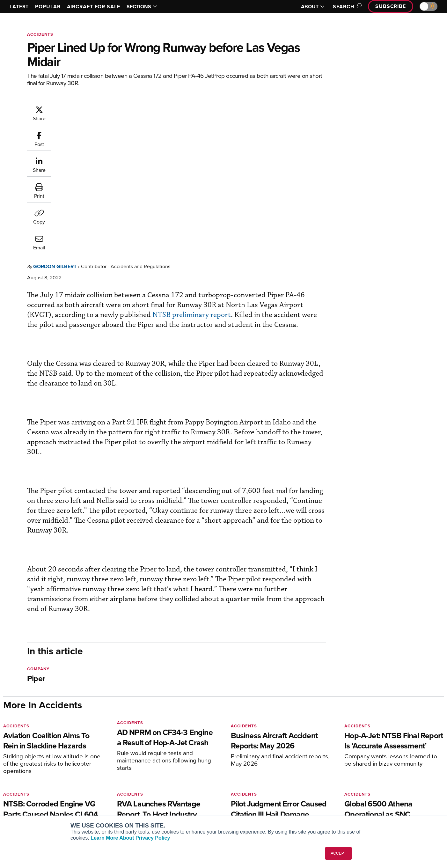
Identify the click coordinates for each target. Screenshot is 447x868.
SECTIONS (142, 7)
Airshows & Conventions (259, 810)
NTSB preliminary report (275, 157)
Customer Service (139, 776)
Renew (128, 784)
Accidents (40, 34)
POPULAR (48, 7)
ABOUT (313, 7)
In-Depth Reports (251, 784)
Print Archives (248, 767)
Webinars (243, 802)
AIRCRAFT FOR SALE (94, 7)
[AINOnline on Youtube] (17, 738)
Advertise (360, 802)
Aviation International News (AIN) (47, 776)
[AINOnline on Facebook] (5, 738)
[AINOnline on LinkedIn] (43, 738)
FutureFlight (21, 802)
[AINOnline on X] (30, 738)
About (352, 767)
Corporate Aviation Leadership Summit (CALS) (56, 813)
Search (346, 7)
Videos (241, 793)
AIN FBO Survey (29, 767)
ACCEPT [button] (338, 853)
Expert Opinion (249, 776)
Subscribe (391, 6)
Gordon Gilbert (93, 109)
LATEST (19, 7)
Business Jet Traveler (34, 793)
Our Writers (358, 776)
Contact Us (357, 793)
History (353, 784)
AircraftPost (25, 784)
